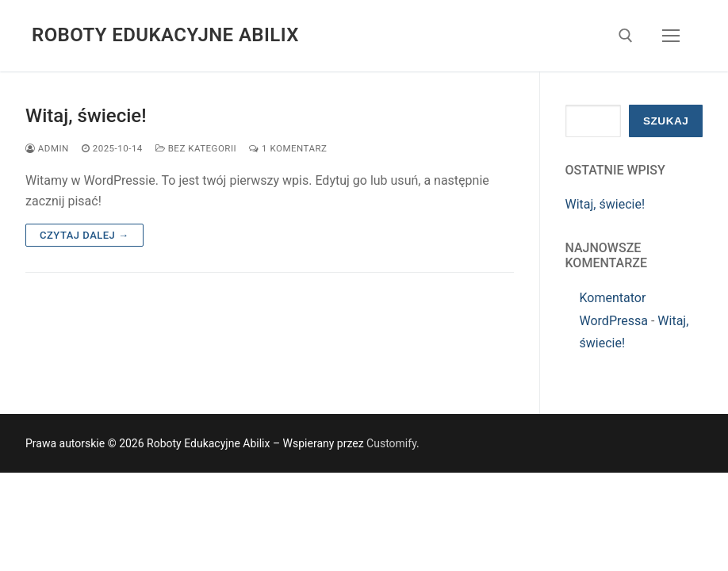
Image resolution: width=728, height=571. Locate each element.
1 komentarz (288, 148)
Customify (391, 443)
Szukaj (666, 121)
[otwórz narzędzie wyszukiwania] (626, 36)
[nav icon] (671, 36)
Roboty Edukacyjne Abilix (165, 35)
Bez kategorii (196, 148)
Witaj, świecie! (86, 116)
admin (47, 148)
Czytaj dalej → (84, 235)
